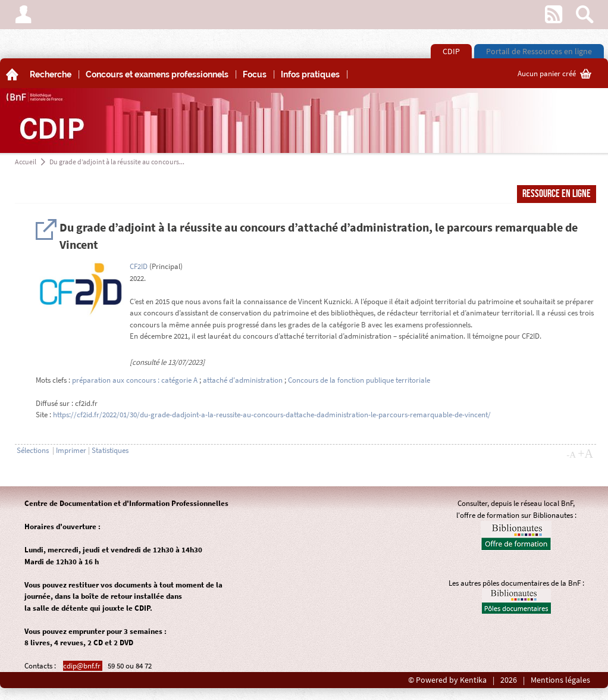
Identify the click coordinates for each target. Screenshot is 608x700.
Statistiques (110, 450)
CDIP (451, 51)
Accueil (26, 162)
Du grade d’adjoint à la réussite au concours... (117, 162)
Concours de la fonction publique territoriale (359, 380)
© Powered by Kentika (447, 680)
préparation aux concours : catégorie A (135, 380)
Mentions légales (560, 680)
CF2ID (139, 266)
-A (571, 455)
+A (585, 454)
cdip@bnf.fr (83, 666)
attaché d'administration (243, 380)
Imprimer (71, 450)
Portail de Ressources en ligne (539, 51)
